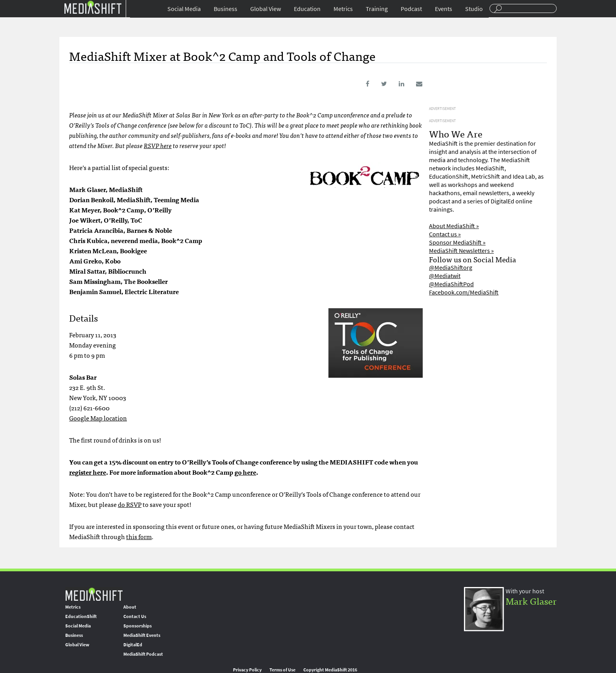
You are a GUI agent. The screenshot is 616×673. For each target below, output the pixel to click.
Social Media (184, 9)
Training (377, 9)
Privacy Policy (247, 670)
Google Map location (98, 418)
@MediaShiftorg (451, 268)
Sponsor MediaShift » (457, 242)
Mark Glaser (531, 601)
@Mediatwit (445, 276)
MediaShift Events (142, 635)
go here (245, 472)
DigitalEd (133, 645)
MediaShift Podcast (143, 654)
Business (225, 9)
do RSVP (130, 504)
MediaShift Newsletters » (461, 251)
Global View (266, 9)
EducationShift (81, 616)
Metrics (343, 9)
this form (139, 536)
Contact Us (135, 616)
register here (88, 472)
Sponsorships (137, 626)
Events (444, 9)
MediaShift (94, 594)
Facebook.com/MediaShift (464, 292)
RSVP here (158, 145)
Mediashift (93, 7)
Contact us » (445, 234)
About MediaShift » (454, 226)
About (130, 607)
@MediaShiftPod (451, 284)
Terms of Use (282, 670)
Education (307, 9)
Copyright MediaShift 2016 (330, 670)
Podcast (411, 9)
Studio (474, 9)
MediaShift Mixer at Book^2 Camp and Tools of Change (222, 55)
